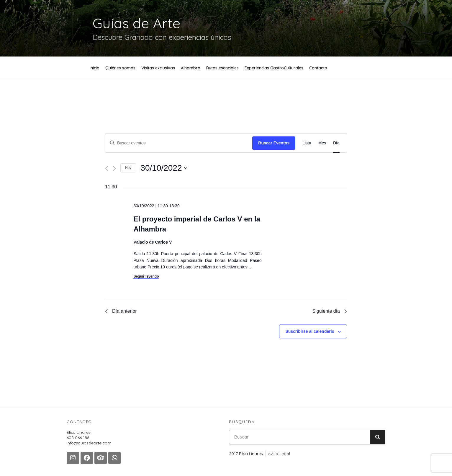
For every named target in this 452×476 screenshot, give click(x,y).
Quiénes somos (120, 68)
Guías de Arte (136, 23)
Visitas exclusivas (158, 68)
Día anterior (121, 311)
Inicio (95, 68)
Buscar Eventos (274, 143)
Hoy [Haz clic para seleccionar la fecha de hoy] (128, 168)
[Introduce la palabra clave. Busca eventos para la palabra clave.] (179, 143)
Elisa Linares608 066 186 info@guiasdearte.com (89, 438)
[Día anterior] (107, 168)
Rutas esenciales (222, 68)
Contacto (318, 68)
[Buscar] (378, 437)
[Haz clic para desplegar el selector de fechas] (164, 168)
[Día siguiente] (114, 168)
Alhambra (191, 68)
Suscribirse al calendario (310, 331)
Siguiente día (330, 311)
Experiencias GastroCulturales (274, 68)
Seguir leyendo (146, 276)
